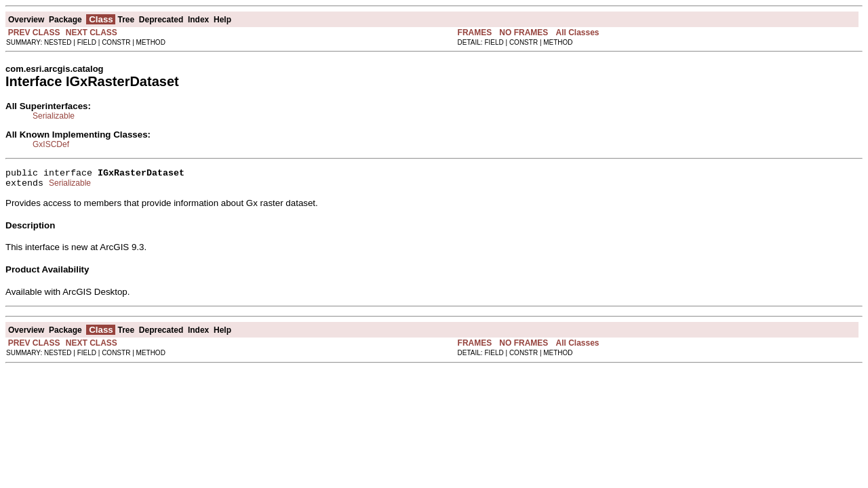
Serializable (54, 116)
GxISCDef (51, 144)
